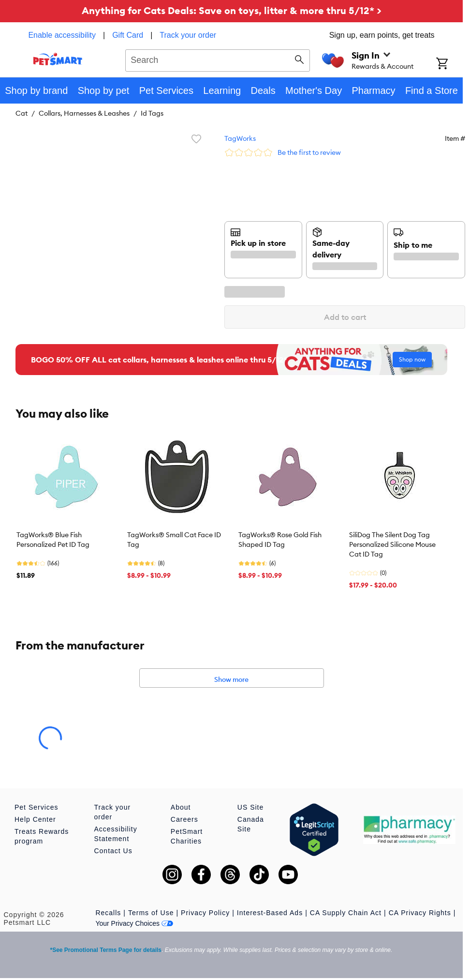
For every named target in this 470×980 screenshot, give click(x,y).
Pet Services (37, 807)
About (181, 807)
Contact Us (113, 851)
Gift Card (128, 35)
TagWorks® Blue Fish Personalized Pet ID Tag (53, 540)
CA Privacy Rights (420, 913)
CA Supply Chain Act (346, 913)
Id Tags (152, 113)
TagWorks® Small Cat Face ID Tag (174, 540)
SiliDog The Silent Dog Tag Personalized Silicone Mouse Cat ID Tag (392, 544)
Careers (184, 819)
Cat (22, 113)
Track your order (188, 35)
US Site (250, 807)
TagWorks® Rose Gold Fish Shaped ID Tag (280, 540)
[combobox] (218, 59)
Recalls (108, 913)
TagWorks (240, 138)
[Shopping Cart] (449, 64)
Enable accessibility (62, 35)
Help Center (35, 819)
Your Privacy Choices (134, 923)
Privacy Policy (205, 913)
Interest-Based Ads (270, 913)
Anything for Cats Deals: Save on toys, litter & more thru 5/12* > (232, 10)
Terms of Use (151, 913)
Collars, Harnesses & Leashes (84, 113)
